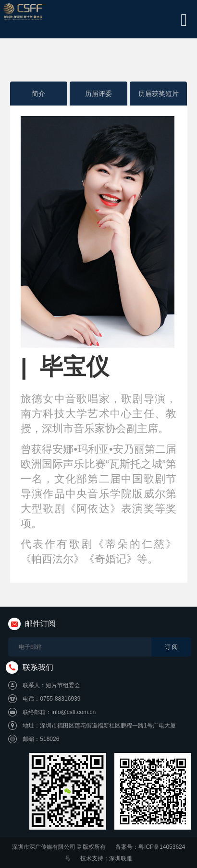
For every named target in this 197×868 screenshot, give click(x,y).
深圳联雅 (121, 858)
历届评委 (98, 94)
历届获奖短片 (159, 94)
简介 (38, 94)
